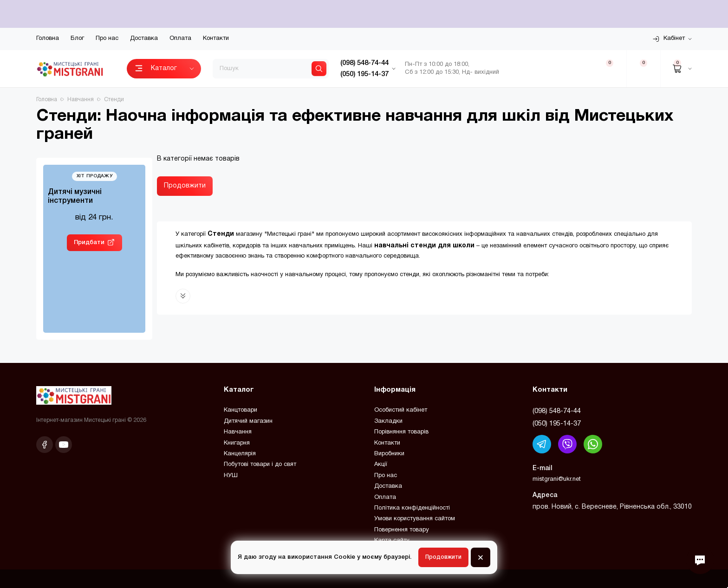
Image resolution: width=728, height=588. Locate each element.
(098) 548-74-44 (557, 411)
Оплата (180, 39)
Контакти (216, 39)
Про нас (107, 39)
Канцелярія (240, 454)
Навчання (238, 432)
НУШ (231, 476)
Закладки (388, 421)
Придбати (89, 242)
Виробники (389, 454)
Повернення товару (402, 530)
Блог (77, 39)
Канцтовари (240, 410)
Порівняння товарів (401, 432)
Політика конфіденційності (412, 508)
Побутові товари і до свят (260, 465)
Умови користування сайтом (415, 519)
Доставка (144, 39)
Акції (381, 465)
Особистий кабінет (401, 410)
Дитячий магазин (248, 421)
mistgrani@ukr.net (557, 479)
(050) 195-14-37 (557, 424)
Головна (48, 39)
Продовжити (185, 186)
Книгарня (237, 443)
